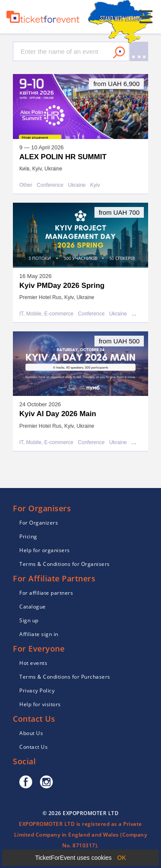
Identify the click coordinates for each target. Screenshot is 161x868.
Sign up (29, 620)
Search (119, 53)
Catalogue (33, 607)
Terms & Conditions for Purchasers (65, 677)
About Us (31, 733)
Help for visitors (40, 704)
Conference (50, 185)
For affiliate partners (46, 593)
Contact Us (33, 747)
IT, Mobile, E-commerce (46, 314)
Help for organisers (45, 550)
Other (26, 185)
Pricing (28, 536)
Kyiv (95, 185)
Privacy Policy (37, 690)
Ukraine (77, 185)
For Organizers (39, 523)
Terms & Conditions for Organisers (65, 564)
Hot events (33, 663)
